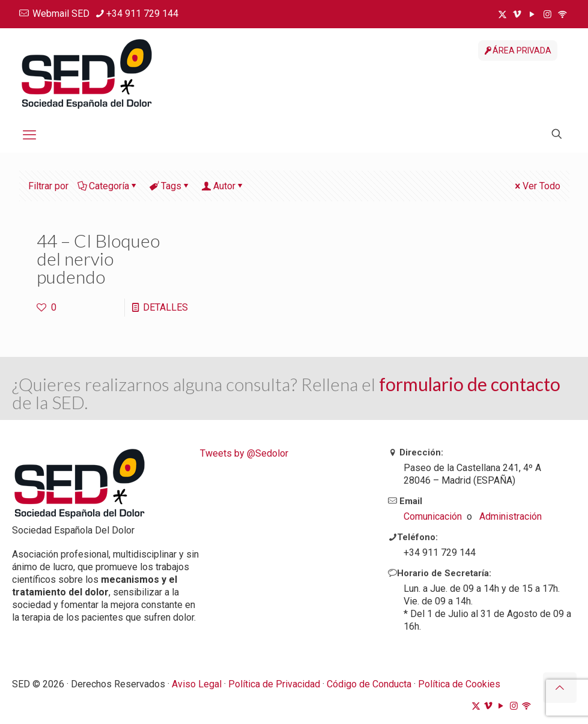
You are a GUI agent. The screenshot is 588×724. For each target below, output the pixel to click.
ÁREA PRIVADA (518, 50)
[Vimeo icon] (517, 14)
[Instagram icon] (547, 14)
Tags (170, 186)
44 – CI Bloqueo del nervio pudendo (98, 258)
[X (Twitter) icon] (502, 14)
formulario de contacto (470, 384)
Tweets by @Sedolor (244, 453)
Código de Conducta (370, 684)
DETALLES (165, 307)
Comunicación (433, 516)
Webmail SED (61, 14)
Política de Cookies (459, 684)
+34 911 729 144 (142, 14)
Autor (223, 186)
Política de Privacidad (274, 684)
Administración (511, 516)
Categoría (108, 186)
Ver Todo (537, 186)
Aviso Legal (197, 684)
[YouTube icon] (532, 14)
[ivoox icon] (562, 14)
